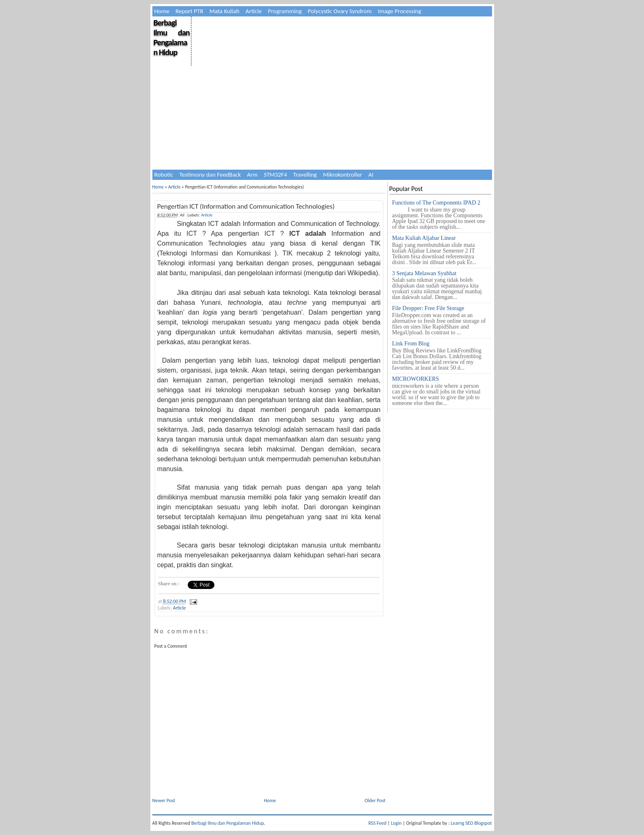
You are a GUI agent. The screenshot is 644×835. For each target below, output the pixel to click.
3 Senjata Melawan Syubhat (424, 273)
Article (254, 11)
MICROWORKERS (416, 379)
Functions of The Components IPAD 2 (436, 203)
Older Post (375, 800)
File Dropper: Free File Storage (428, 308)
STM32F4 (275, 175)
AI (371, 175)
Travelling (305, 175)
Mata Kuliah (224, 11)
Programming (285, 11)
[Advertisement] (341, 74)
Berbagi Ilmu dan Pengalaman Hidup (172, 37)
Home (162, 11)
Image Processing (399, 11)
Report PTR (189, 11)
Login (396, 823)
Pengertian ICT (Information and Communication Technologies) (246, 206)
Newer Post (164, 800)
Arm (252, 175)
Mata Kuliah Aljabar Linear (424, 238)
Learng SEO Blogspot (471, 823)
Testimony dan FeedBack (210, 175)
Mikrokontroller (342, 175)
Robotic (164, 175)
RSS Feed (377, 823)
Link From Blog (411, 344)
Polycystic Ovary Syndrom (340, 11)
